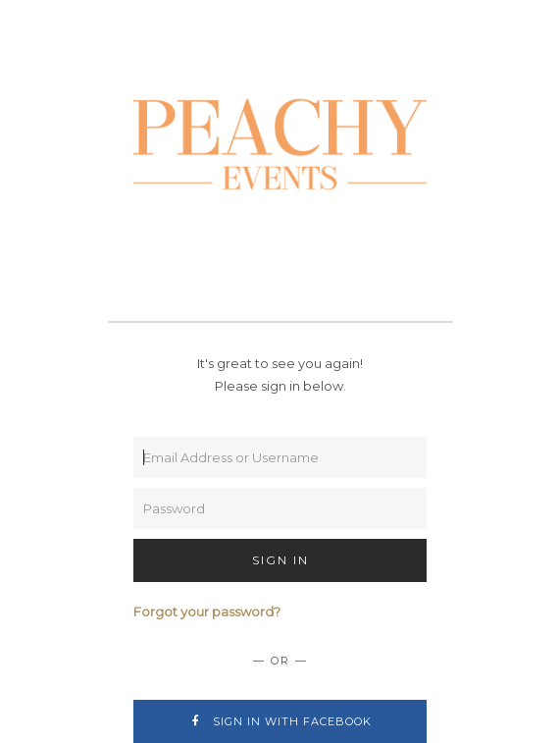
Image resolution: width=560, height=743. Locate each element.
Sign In (280, 560)
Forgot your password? (207, 611)
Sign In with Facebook (280, 721)
